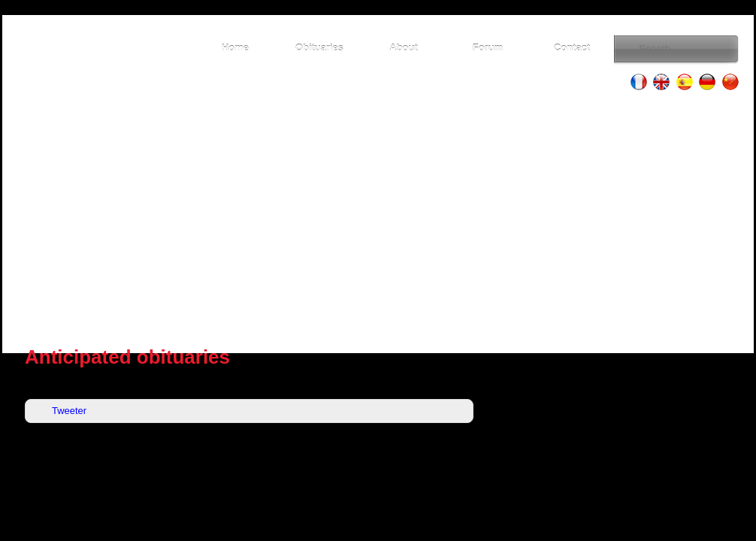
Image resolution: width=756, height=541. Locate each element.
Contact (572, 48)
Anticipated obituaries (127, 357)
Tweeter (69, 411)
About (403, 48)
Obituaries (319, 48)
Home (235, 48)
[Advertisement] (378, 218)
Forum (488, 48)
